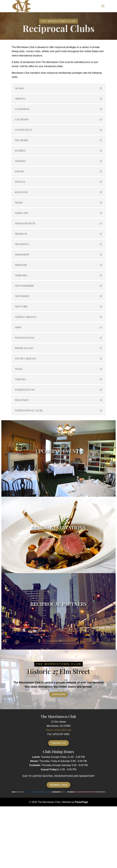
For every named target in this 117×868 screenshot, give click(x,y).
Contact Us (58, 743)
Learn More (59, 694)
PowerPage (81, 802)
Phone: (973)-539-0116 (58, 730)
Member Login (59, 785)
